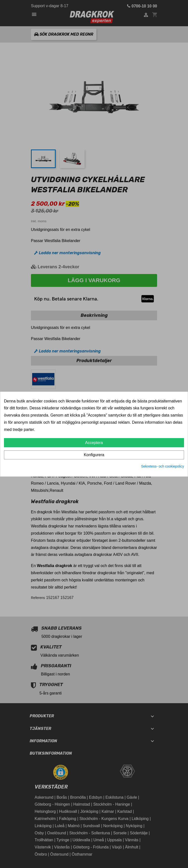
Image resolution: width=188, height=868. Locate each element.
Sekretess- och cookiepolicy (163, 466)
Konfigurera (94, 455)
